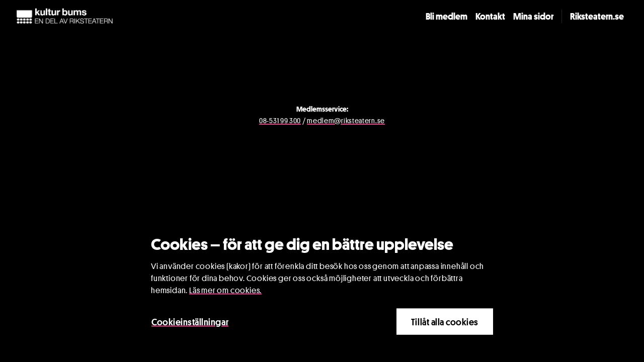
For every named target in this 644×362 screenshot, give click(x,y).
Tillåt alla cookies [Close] (445, 322)
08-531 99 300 (280, 120)
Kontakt (490, 16)
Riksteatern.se (597, 16)
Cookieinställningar (190, 322)
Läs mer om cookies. (225, 291)
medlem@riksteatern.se (346, 120)
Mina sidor (533, 16)
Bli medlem (447, 16)
